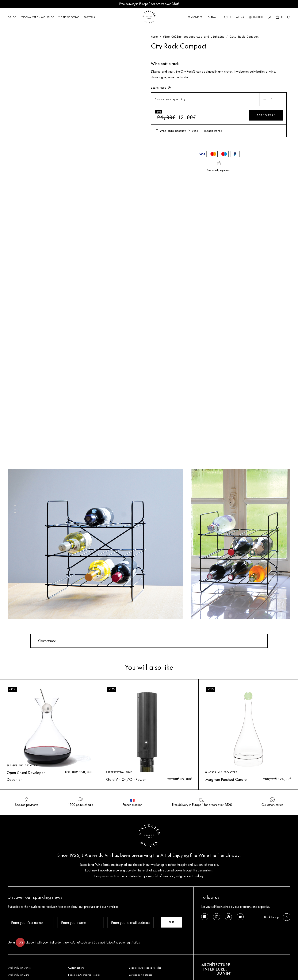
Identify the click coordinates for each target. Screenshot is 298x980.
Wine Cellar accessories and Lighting (194, 37)
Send (172, 922)
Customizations (76, 968)
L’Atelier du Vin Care (18, 975)
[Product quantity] (273, 99)
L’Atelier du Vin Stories (19, 968)
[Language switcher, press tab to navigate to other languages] (258, 17)
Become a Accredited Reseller (145, 968)
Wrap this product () (179, 131)
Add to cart (266, 115)
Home (154, 37)
